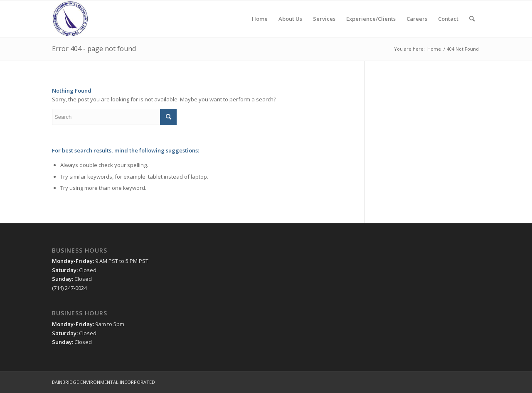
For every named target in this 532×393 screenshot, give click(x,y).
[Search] (472, 19)
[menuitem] (260, 19)
